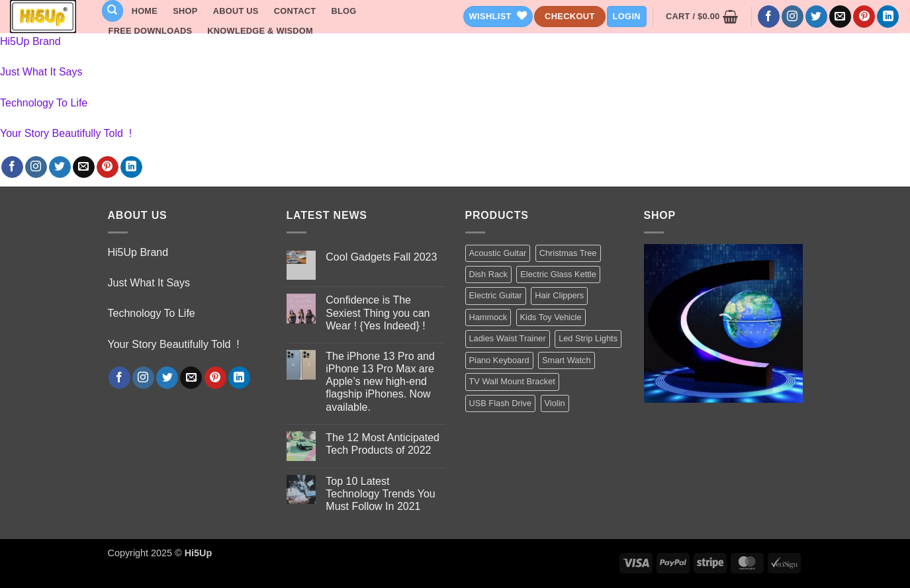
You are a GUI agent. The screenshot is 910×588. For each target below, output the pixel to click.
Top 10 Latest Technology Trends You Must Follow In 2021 (380, 494)
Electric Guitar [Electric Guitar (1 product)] (496, 295)
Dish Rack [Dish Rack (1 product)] (488, 274)
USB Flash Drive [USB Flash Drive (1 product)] (501, 403)
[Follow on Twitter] (816, 17)
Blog (343, 11)
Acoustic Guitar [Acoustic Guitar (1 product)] (498, 253)
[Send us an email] (840, 17)
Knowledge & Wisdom (260, 31)
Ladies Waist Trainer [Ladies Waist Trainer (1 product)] (508, 338)
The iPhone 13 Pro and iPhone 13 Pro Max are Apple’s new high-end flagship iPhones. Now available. (380, 382)
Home (145, 11)
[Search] (113, 11)
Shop (185, 11)
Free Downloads (151, 31)
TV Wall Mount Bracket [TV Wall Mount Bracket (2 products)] (512, 381)
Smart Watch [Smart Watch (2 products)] (566, 360)
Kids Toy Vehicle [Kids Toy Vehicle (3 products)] (551, 317)
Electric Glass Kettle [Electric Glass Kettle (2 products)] (558, 274)
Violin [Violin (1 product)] (555, 403)
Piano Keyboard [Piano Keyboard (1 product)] (499, 360)
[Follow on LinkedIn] (888, 17)
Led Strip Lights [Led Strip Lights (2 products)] (588, 338)
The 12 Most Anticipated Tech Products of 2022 (383, 444)
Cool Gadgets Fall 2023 (381, 257)
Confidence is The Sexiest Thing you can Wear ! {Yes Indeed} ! (378, 313)
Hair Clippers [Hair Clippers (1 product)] (559, 295)
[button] (627, 17)
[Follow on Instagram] (793, 17)
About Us (236, 11)
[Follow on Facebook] (769, 17)
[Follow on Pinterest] (864, 17)
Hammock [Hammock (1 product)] (488, 317)
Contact (295, 11)
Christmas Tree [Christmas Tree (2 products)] (568, 253)
